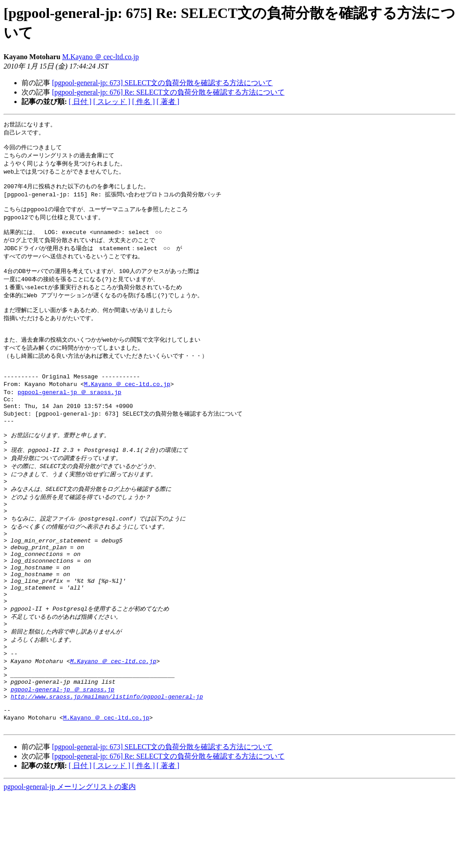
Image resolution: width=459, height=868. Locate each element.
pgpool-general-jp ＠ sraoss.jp (69, 418)
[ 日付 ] (80, 102)
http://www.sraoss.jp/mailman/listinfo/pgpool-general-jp (107, 764)
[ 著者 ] (168, 102)
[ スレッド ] (112, 102)
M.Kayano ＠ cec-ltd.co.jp (101, 57)
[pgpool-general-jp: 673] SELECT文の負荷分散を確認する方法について (162, 83)
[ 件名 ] (144, 102)
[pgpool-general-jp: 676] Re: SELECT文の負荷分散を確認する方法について (168, 92)
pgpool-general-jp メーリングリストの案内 (70, 859)
